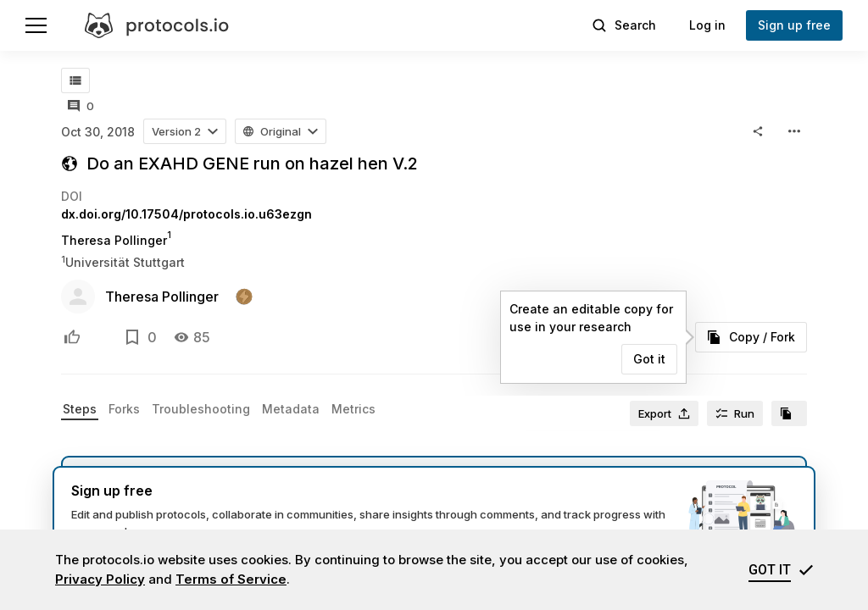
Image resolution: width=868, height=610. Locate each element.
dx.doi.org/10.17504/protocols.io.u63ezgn (186, 214)
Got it (649, 359)
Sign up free (794, 25)
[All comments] (81, 106)
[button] (185, 131)
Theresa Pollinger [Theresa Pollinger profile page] (114, 240)
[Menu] (36, 25)
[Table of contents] (75, 80)
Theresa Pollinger (162, 297)
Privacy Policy (100, 579)
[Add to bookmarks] (132, 337)
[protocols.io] (157, 25)
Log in (707, 25)
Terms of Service (231, 579)
